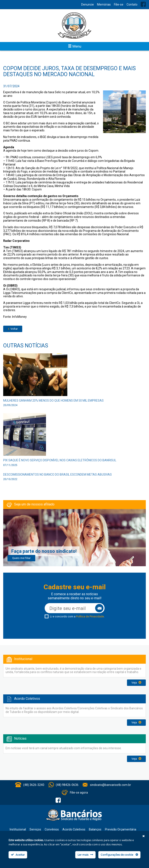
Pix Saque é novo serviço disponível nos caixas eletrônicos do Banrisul (60, 460)
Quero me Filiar (21, 558)
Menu (75, 46)
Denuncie (88, 4)
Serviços (35, 829)
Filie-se (119, 4)
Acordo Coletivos (74, 829)
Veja (136, 683)
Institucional (18, 829)
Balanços (95, 829)
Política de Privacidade (90, 616)
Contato (132, 4)
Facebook (143, 4)
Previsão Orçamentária (121, 829)
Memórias (104, 4)
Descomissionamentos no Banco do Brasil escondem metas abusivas (58, 475)
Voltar (13, 329)
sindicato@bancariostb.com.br (111, 785)
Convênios (52, 829)
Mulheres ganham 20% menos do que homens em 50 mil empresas (53, 401)
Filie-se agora (79, 793)
